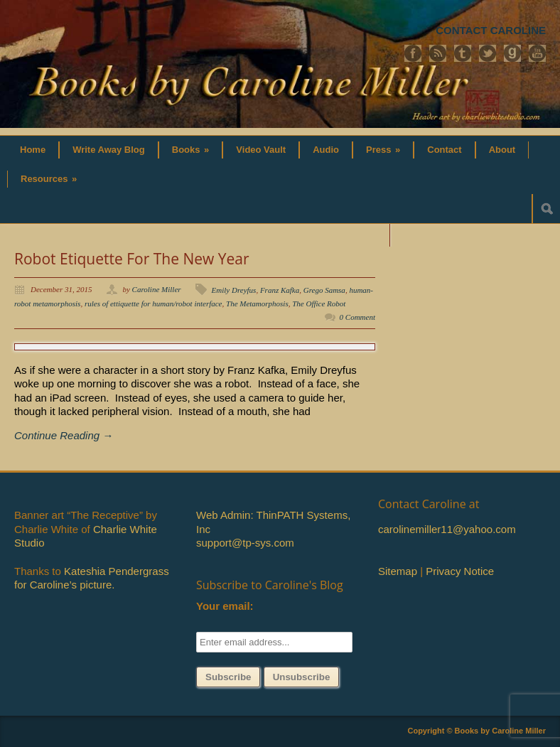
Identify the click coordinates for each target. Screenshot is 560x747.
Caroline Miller (157, 289)
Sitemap (398, 571)
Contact (444, 150)
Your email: (225, 606)
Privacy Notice (460, 571)
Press (383, 150)
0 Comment (357, 317)
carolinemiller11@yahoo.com (447, 529)
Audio (326, 150)
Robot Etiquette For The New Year (132, 259)
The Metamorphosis (257, 303)
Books (191, 150)
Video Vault (261, 150)
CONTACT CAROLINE (491, 30)
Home (33, 150)
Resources (49, 179)
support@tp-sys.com (245, 543)
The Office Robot (319, 303)
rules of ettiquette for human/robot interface (154, 303)
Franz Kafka (280, 290)
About (502, 150)
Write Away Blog (109, 150)
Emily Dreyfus (234, 290)
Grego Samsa (324, 290)
